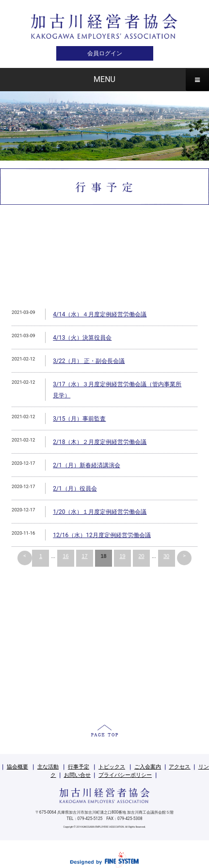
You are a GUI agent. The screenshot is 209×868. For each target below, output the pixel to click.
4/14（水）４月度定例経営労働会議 (100, 314)
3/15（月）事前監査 (79, 419)
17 (84, 556)
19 (122, 556)
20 (141, 556)
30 (166, 556)
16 (65, 556)
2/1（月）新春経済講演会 (86, 465)
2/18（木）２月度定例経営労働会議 (100, 442)
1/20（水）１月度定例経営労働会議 (100, 512)
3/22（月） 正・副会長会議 (89, 361)
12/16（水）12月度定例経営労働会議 (102, 535)
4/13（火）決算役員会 (82, 338)
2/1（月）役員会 (75, 489)
